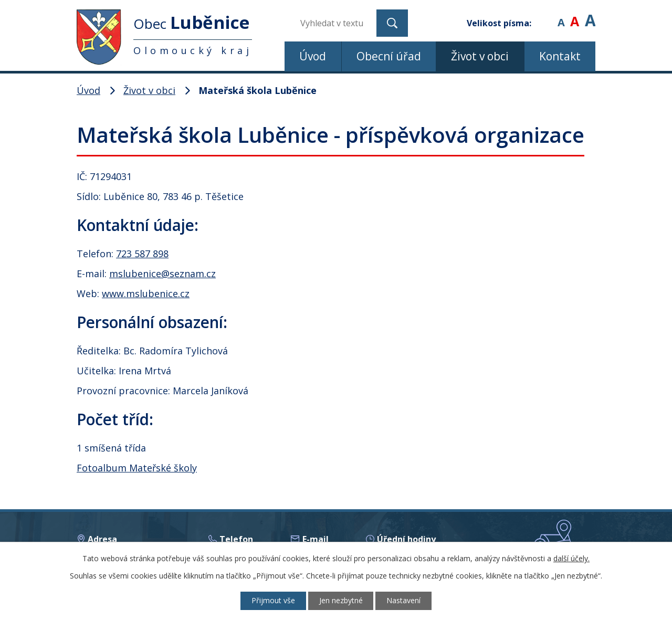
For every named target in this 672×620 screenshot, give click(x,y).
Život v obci (480, 56)
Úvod (313, 56)
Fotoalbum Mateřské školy (137, 468)
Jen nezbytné (341, 601)
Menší (561, 15)
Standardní (575, 15)
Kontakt (560, 56)
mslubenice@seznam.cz (162, 274)
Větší (590, 15)
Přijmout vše (273, 601)
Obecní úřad (389, 56)
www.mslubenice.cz (146, 293)
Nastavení (404, 601)
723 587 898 (142, 254)
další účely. (571, 558)
